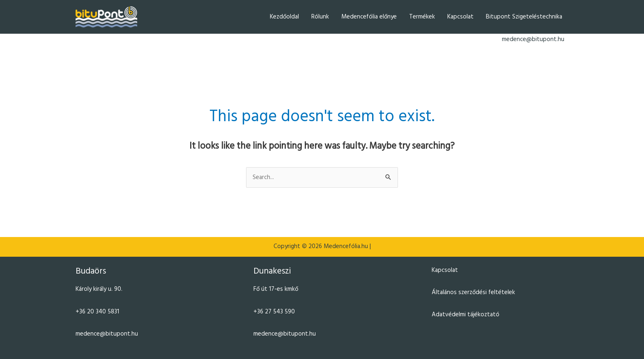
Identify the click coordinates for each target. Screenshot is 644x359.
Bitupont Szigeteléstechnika (524, 17)
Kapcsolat (460, 17)
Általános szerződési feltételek (473, 292)
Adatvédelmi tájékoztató (466, 315)
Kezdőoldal (284, 17)
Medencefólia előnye (369, 17)
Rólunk (320, 17)
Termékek (422, 17)
